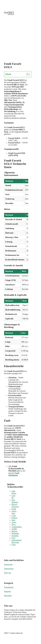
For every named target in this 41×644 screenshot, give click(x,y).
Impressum (8, 564)
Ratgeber (8, 591)
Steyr (14, 525)
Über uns (8, 573)
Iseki (13, 520)
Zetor (14, 545)
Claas (14, 516)
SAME (14, 529)
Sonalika (15, 536)
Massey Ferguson (15, 506)
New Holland (15, 501)
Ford (13, 538)
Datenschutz (9, 569)
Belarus (15, 531)
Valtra (14, 522)
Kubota (14, 518)
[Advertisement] (20, 36)
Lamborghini (17, 527)
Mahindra (15, 533)
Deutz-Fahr (14, 512)
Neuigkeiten (9, 587)
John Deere (14, 492)
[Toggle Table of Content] (27, 74)
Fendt (14, 509)
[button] (6, 13)
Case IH (13, 497)
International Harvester (16, 541)
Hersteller (8, 596)
